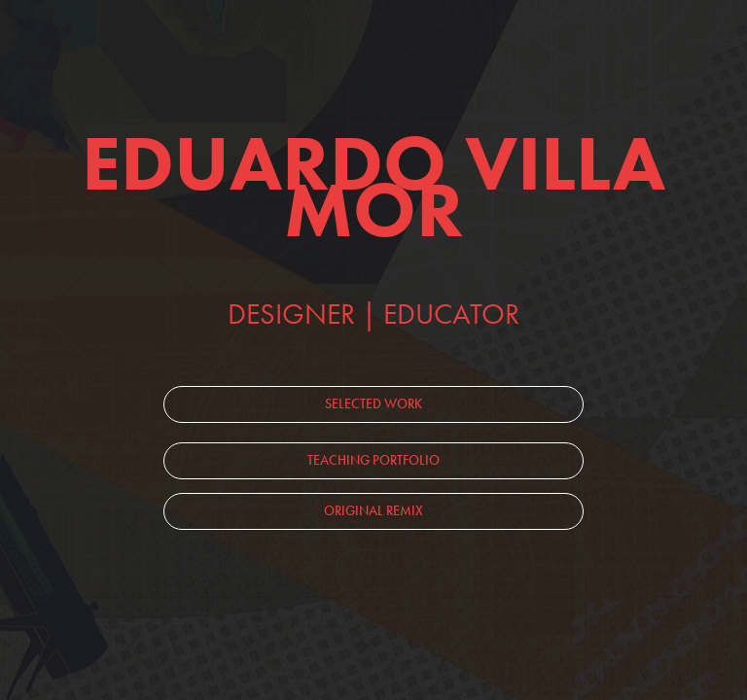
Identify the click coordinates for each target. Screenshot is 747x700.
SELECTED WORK (373, 404)
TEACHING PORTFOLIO (373, 460)
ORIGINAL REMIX (373, 511)
